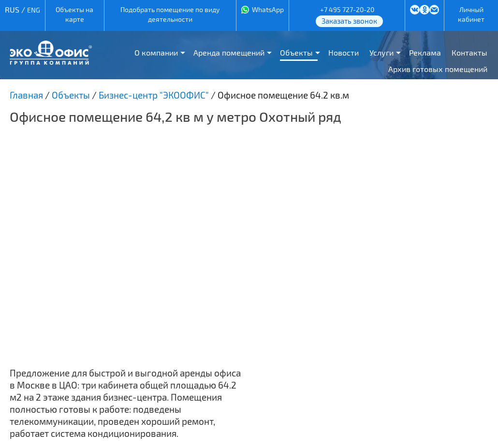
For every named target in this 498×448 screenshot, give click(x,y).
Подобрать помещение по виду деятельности (170, 14)
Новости (344, 52)
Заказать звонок (349, 21)
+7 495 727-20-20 (347, 9)
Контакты (469, 52)
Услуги (381, 52)
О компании (156, 52)
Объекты (296, 52)
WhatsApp (268, 9)
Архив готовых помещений (438, 69)
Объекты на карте (74, 14)
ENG (34, 10)
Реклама (425, 52)
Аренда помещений (229, 52)
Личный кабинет (471, 14)
